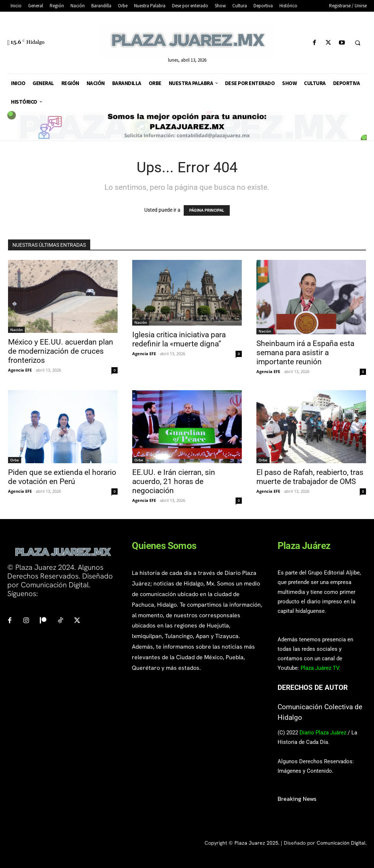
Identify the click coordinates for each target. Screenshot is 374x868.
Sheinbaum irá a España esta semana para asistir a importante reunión (305, 353)
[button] (358, 43)
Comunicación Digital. (342, 843)
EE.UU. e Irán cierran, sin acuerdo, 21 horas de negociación (174, 481)
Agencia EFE (20, 370)
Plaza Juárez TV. (320, 668)
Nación (16, 330)
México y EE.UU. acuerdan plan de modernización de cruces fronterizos (61, 351)
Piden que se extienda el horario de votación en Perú (62, 477)
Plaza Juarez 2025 (256, 843)
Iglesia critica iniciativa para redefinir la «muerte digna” (179, 339)
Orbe (15, 460)
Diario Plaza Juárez (323, 733)
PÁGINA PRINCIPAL (207, 210)
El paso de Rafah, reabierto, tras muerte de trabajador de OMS (310, 477)
